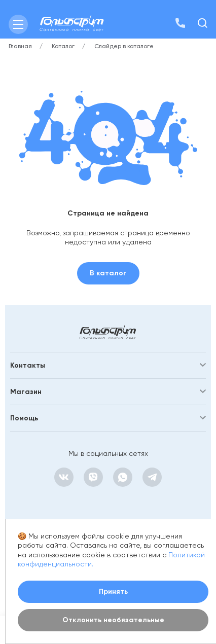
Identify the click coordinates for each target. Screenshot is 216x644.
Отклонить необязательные (113, 620)
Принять (113, 592)
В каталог (108, 273)
